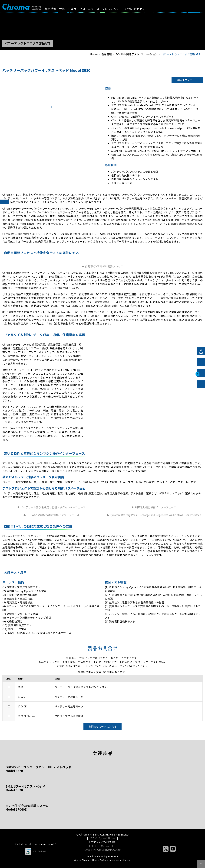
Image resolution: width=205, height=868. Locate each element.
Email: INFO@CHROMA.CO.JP (103, 850)
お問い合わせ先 (138, 9)
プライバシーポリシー (103, 838)
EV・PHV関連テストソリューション (137, 54)
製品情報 (53, 9)
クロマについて (115, 9)
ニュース (96, 9)
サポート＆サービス (75, 9)
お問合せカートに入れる (102, 726)
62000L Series (26, 716)
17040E (22, 706)
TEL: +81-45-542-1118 (102, 846)
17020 (21, 697)
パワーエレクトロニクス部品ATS (181, 54)
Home (94, 54)
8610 (21, 687)
